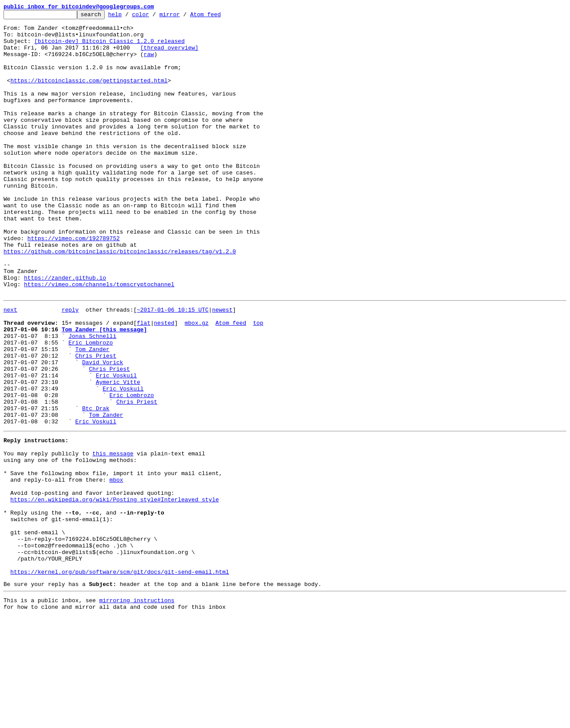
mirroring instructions (137, 710)
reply (70, 367)
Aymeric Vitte (118, 454)
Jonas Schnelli (92, 399)
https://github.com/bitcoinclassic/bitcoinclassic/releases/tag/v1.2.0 (120, 300)
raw (149, 63)
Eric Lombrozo (90, 407)
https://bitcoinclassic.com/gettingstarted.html (89, 95)
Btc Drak (96, 486)
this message (113, 537)
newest (222, 367)
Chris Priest (96, 423)
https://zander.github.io (65, 331)
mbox (116, 569)
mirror (183, 17)
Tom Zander (92, 415)
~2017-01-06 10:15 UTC (173, 367)
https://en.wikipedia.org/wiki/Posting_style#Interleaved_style (115, 593)
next (10, 367)
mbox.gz (196, 383)
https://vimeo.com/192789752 (74, 284)
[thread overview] (169, 55)
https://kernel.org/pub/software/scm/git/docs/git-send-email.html (120, 679)
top (258, 383)
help (129, 17)
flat (143, 383)
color (154, 17)
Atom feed (219, 17)
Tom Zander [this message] (104, 391)
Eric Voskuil (117, 446)
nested (164, 383)
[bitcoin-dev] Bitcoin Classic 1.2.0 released (109, 47)
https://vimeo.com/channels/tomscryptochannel (99, 339)
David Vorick (103, 430)
